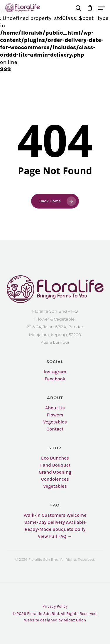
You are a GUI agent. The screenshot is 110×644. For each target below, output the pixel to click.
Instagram (55, 372)
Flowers (55, 415)
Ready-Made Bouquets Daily (55, 529)
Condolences (55, 479)
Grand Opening (55, 472)
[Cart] (90, 8)
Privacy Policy (55, 606)
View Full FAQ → (55, 536)
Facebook (55, 379)
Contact (55, 429)
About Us (55, 408)
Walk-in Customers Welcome (55, 515)
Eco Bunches (55, 458)
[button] (101, 8)
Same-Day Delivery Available (55, 522)
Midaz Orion (75, 620)
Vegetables (55, 422)
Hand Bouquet (55, 465)
